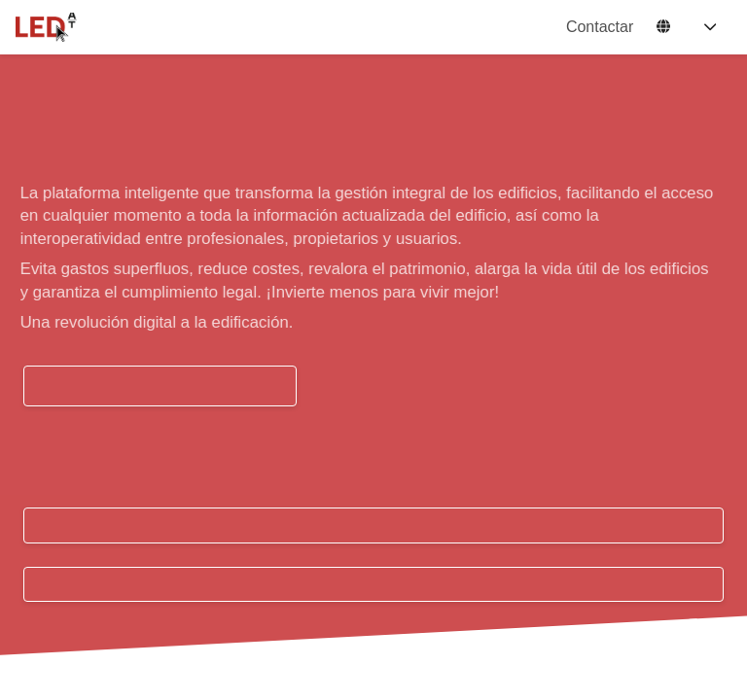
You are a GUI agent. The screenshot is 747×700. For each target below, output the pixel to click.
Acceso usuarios (373, 525)
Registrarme (373, 585)
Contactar (600, 27)
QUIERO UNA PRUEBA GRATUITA (160, 386)
